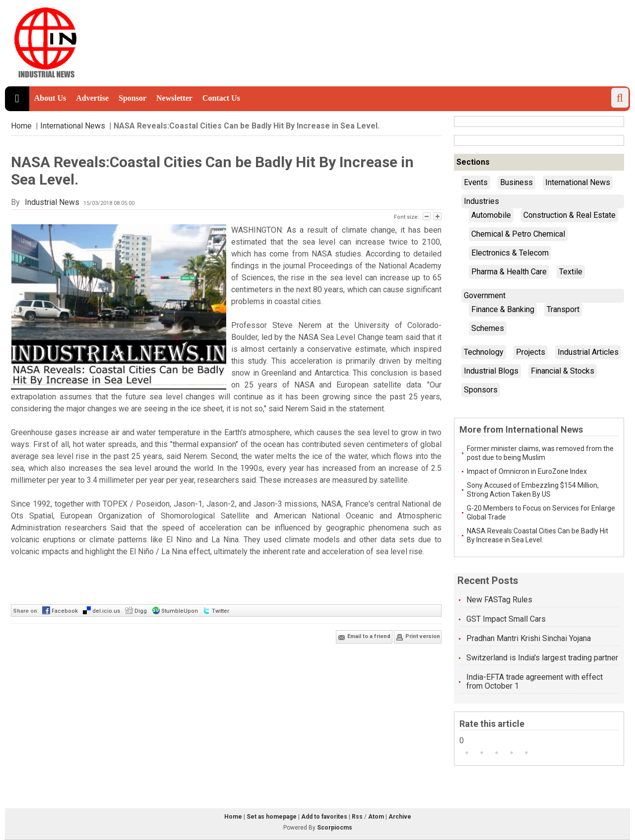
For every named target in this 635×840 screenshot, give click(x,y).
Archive (400, 817)
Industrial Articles (588, 352)
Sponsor (132, 98)
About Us (50, 98)
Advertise (92, 98)
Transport (563, 309)
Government (485, 295)
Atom (376, 817)
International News (73, 126)
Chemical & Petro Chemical (518, 234)
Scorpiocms (335, 828)
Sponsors (481, 390)
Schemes (488, 328)
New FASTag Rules (499, 600)
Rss (357, 817)
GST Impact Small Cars (506, 619)
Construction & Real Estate (570, 215)
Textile (571, 272)
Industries (481, 201)
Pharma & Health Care (509, 272)
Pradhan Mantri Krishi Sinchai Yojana (529, 638)
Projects (531, 352)
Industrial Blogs (491, 371)
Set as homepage (272, 817)
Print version (418, 637)
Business (516, 182)
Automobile (491, 215)
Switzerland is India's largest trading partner (542, 658)
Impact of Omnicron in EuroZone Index (527, 471)
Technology (484, 352)
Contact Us (221, 98)
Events (476, 182)
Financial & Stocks (563, 371)
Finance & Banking (503, 309)
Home (21, 126)
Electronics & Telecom (510, 253)
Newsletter (174, 98)
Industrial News (52, 202)
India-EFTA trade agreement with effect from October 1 (535, 681)
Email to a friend (364, 637)
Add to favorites (324, 817)
